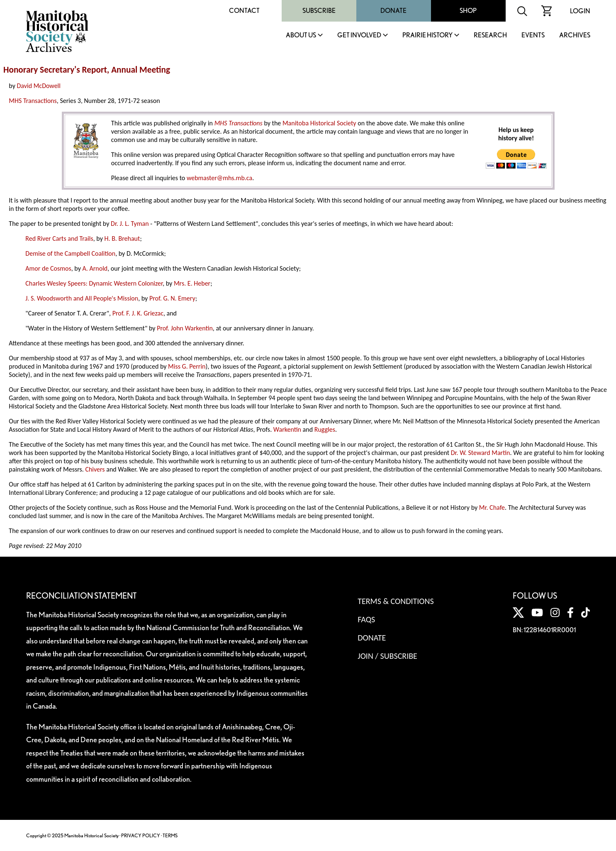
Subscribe (319, 11)
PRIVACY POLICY (141, 835)
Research (490, 35)
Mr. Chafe (492, 507)
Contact (244, 11)
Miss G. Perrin (187, 366)
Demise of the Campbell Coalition (70, 253)
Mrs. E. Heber (192, 283)
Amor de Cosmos (48, 268)
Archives (575, 35)
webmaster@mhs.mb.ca (219, 178)
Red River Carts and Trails (59, 238)
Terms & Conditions (396, 601)
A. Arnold (95, 268)
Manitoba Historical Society (319, 123)
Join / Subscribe (387, 656)
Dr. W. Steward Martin (481, 453)
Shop (468, 11)
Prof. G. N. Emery (172, 298)
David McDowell (39, 86)
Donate (393, 11)
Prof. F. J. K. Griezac (138, 313)
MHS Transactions (33, 101)
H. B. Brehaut (122, 238)
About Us (301, 35)
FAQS (366, 619)
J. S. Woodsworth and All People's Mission (82, 298)
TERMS (170, 835)
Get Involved (359, 35)
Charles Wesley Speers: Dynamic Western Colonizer (94, 283)
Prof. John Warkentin (185, 328)
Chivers (95, 469)
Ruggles (325, 429)
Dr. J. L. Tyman (130, 224)
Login (580, 11)
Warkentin (287, 429)
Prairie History (427, 35)
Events (533, 35)
